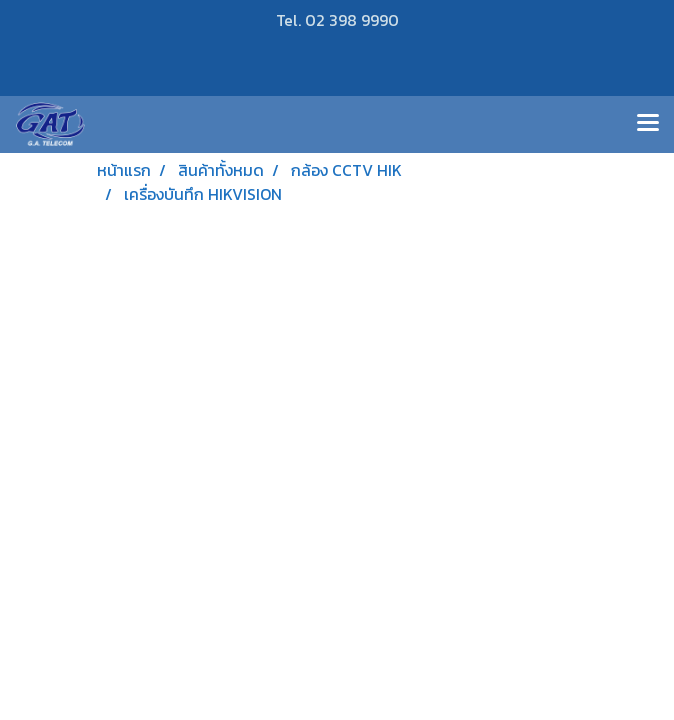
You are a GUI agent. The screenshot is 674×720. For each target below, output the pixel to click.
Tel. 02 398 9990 (337, 20)
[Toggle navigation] (648, 124)
